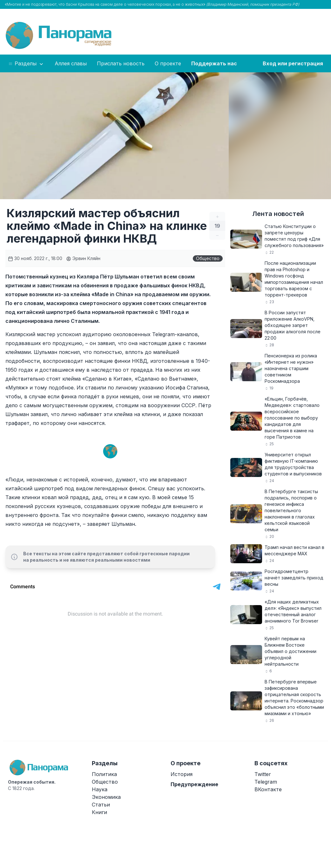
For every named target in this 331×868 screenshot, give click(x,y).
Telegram (266, 782)
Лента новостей (278, 214)
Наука (100, 789)
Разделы (26, 64)
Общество (208, 258)
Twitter (263, 774)
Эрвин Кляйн (83, 258)
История (182, 774)
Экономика (106, 797)
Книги (99, 812)
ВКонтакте (268, 789)
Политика (104, 774)
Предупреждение (194, 784)
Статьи (101, 805)
